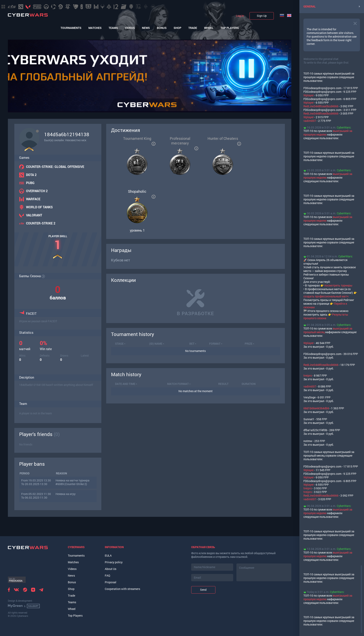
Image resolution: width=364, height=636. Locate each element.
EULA (108, 555)
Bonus (162, 28)
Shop (177, 28)
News (146, 28)
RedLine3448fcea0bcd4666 (321, 106)
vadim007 (310, 121)
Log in (240, 16)
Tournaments (71, 28)
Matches (95, 28)
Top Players (230, 28)
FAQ (108, 575)
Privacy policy (114, 562)
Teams (113, 28)
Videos (130, 28)
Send (203, 590)
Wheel (209, 28)
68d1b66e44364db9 (316, 408)
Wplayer (309, 95)
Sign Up (262, 16)
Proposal (111, 582)
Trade (193, 28)
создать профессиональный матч (326, 296)
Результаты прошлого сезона (326, 316)
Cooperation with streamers (122, 589)
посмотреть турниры (338, 285)
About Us (111, 569)
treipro (308, 375)
